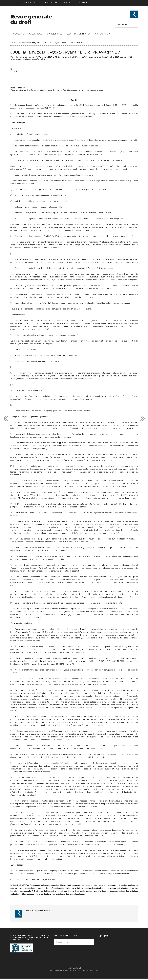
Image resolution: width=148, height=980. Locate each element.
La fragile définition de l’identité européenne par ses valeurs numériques (74, 92)
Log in (97, 972)
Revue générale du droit (31, 19)
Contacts (103, 937)
